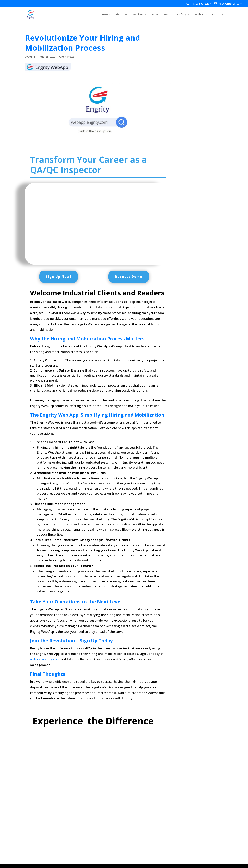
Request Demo (129, 277)
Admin (32, 57)
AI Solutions (160, 15)
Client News (67, 57)
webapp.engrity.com (45, 659)
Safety (182, 15)
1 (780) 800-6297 (200, 4)
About (119, 15)
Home (106, 15)
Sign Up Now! (59, 277)
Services (138, 15)
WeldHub (201, 15)
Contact (218, 15)
